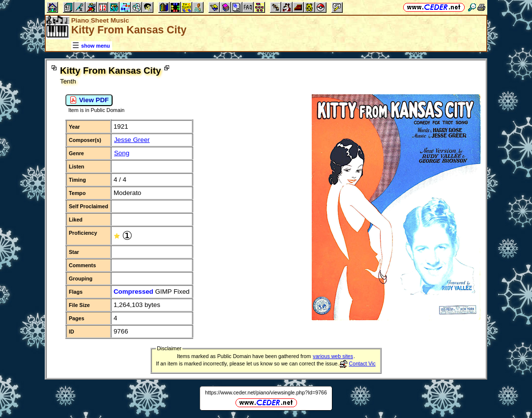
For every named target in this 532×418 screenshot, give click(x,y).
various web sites (333, 356)
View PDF (89, 100)
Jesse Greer (132, 140)
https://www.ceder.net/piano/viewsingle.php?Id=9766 (266, 392)
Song (122, 153)
